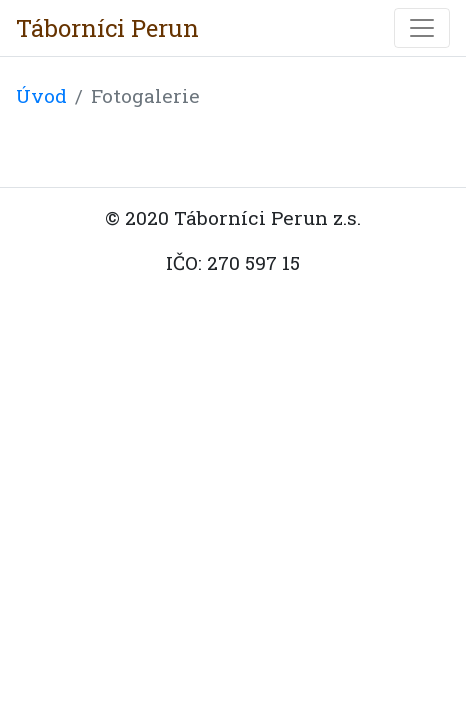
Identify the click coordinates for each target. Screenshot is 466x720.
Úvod (41, 95)
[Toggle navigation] (422, 28)
